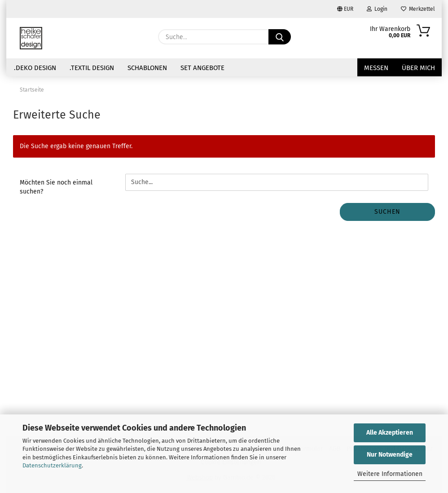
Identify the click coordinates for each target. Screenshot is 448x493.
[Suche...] (280, 37)
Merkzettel (418, 9)
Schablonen (147, 68)
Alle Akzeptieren (390, 433)
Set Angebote (202, 68)
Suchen (387, 212)
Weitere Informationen (390, 474)
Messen (376, 68)
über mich (418, 68)
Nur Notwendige (390, 455)
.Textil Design (92, 68)
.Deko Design (35, 68)
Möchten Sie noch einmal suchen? (56, 187)
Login (377, 9)
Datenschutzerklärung (52, 465)
